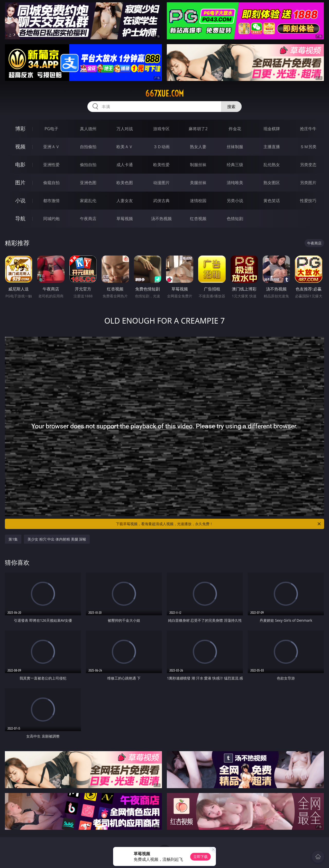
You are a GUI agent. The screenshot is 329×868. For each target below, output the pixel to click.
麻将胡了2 (198, 129)
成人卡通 (125, 165)
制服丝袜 (198, 165)
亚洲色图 (88, 183)
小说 (20, 200)
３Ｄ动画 (161, 147)
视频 (20, 147)
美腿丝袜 (198, 183)
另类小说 (235, 201)
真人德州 (88, 129)
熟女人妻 (198, 147)
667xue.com (164, 93)
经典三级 (235, 165)
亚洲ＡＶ (51, 147)
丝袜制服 (235, 147)
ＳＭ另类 (308, 147)
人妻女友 (125, 201)
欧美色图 (125, 183)
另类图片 (308, 183)
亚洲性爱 (51, 165)
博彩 (20, 129)
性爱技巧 (308, 201)
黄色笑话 (272, 201)
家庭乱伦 (88, 201)
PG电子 (51, 129)
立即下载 (200, 857)
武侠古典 (161, 201)
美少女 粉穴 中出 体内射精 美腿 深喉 (57, 539)
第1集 (13, 539)
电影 (20, 164)
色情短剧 (235, 219)
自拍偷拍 (88, 147)
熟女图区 (272, 183)
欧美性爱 (161, 165)
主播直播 (272, 147)
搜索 (231, 107)
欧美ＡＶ (125, 147)
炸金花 (235, 129)
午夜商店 (88, 219)
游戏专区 (161, 129)
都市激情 (51, 201)
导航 (20, 218)
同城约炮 (51, 219)
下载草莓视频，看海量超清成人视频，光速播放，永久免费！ (219, 524)
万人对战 (125, 129)
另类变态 (308, 165)
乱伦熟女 (272, 165)
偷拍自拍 (88, 165)
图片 (20, 182)
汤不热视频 (161, 219)
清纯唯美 (235, 183)
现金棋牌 (272, 129)
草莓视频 (125, 219)
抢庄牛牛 (308, 129)
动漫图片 (161, 183)
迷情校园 (198, 201)
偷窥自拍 (51, 183)
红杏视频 (198, 219)
